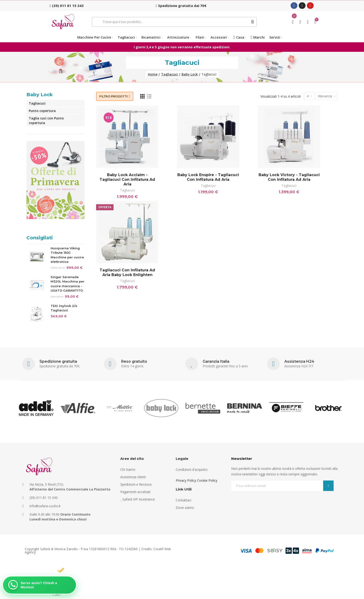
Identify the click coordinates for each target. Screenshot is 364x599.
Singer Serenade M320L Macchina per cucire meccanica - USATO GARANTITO (68, 284)
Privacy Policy (186, 480)
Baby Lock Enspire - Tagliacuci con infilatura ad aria (208, 177)
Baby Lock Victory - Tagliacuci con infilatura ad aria (289, 177)
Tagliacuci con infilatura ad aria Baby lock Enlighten (127, 272)
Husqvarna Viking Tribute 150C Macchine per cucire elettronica (67, 255)
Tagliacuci (127, 190)
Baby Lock (40, 95)
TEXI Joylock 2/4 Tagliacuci (64, 308)
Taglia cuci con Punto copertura (46, 120)
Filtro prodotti (113, 96)
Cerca (253, 22)
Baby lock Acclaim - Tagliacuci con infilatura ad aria (127, 179)
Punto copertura (42, 111)
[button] (67, 6)
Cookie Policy (207, 480)
